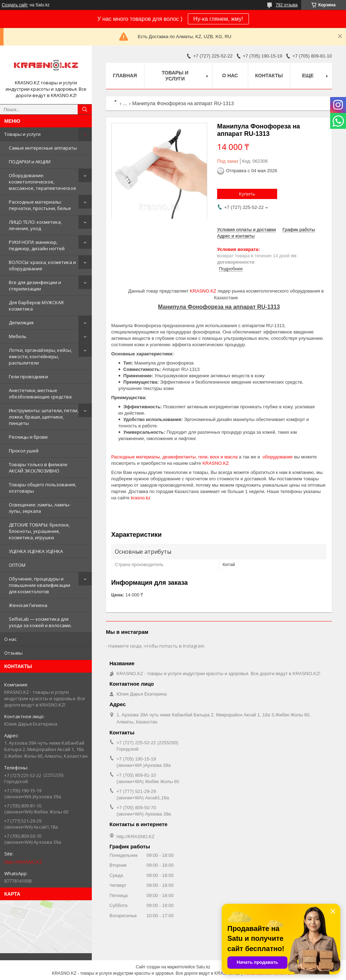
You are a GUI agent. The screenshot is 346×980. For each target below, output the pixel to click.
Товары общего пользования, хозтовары (43, 488)
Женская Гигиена (28, 605)
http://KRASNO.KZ (23, 862)
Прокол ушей (24, 451)
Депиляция (21, 323)
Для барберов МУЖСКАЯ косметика (36, 306)
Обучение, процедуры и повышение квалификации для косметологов (40, 585)
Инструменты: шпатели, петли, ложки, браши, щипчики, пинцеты (44, 417)
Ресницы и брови (28, 437)
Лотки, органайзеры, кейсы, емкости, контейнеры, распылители (40, 356)
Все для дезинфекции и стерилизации (35, 285)
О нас (10, 639)
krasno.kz (141, 498)
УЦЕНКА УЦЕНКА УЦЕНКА (36, 551)
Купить (247, 194)
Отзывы (13, 653)
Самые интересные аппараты (43, 148)
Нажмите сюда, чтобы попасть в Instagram (156, 646)
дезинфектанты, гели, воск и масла (200, 457)
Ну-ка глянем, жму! (218, 19)
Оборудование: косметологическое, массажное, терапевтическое (43, 182)
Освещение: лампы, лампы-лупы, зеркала (40, 508)
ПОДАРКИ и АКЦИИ (30, 162)
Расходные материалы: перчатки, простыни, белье (40, 205)
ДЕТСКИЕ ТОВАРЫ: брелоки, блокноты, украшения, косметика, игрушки (39, 531)
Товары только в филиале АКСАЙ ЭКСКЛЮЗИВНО (38, 468)
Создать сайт (15, 5)
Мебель (18, 336)
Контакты (269, 76)
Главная (125, 76)
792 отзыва (287, 5)
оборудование (278, 457)
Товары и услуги (22, 134)
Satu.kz (203, 967)
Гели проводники (28, 377)
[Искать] (85, 109)
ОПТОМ (17, 565)
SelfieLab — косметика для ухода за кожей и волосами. (40, 622)
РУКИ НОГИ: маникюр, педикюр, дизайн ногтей (37, 245)
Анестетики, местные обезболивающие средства (40, 393)
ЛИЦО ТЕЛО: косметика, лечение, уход (35, 225)
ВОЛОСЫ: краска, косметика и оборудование (42, 265)
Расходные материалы (136, 457)
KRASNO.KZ (203, 291)
